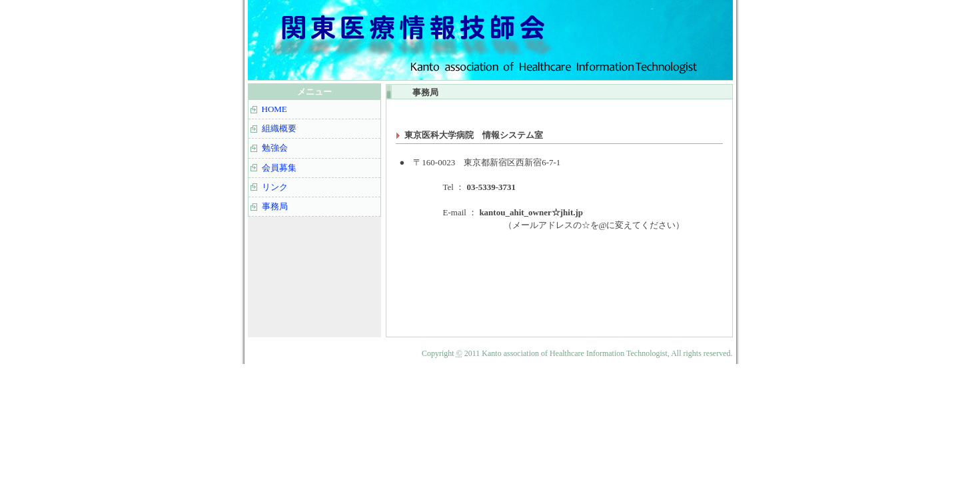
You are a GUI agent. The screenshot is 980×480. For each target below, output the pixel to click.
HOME (274, 109)
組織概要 (279, 128)
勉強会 (275, 148)
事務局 (275, 206)
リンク (275, 187)
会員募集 (279, 168)
